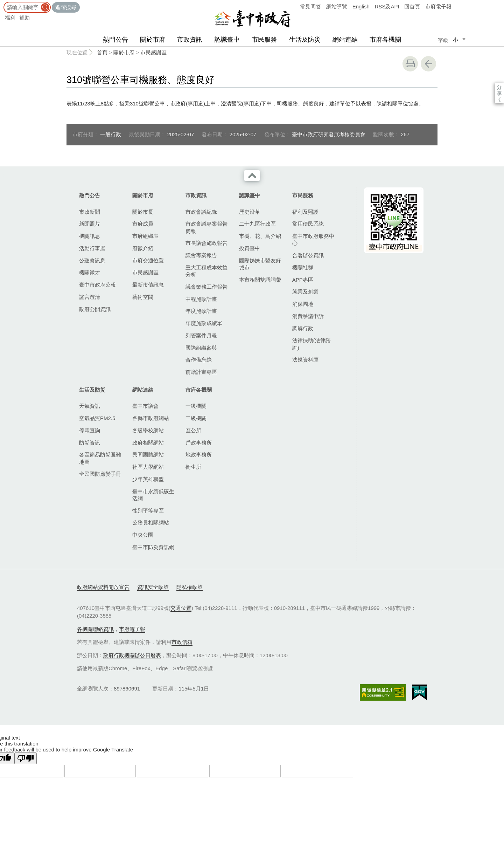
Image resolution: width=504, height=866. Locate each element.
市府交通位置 (148, 260)
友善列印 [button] (410, 64)
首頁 (102, 52)
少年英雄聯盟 (148, 479)
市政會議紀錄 (201, 212)
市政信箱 (182, 642)
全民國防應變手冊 (100, 474)
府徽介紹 (143, 248)
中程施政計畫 (201, 299)
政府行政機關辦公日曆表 (132, 655)
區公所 (193, 430)
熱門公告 (115, 40)
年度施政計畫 (201, 311)
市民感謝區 (153, 52)
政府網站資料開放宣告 (103, 587)
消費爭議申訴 (308, 316)
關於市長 (143, 212)
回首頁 (412, 6)
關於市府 (153, 40)
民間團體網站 (148, 455)
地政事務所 (199, 455)
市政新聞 (90, 212)
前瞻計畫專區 (201, 372)
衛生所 (193, 467)
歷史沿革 (250, 212)
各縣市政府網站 (151, 418)
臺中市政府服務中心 (313, 239)
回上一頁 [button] (428, 64)
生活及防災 (305, 40)
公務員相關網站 (151, 523)
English (361, 6)
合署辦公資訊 (308, 255)
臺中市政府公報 (97, 285)
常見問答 (310, 6)
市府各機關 (385, 40)
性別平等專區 (148, 511)
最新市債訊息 (148, 285)
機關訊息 (90, 236)
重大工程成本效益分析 (206, 271)
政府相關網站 (148, 443)
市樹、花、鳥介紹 (260, 236)
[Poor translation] (26, 758)
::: (2, 3)
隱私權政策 (190, 587)
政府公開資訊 (95, 309)
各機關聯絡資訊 (95, 629)
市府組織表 (145, 236)
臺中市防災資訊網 (153, 547)
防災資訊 (90, 443)
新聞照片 (90, 224)
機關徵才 (90, 272)
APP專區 (303, 280)
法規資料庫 (305, 360)
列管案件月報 (201, 335)
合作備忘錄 (199, 360)
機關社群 (303, 267)
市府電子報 (438, 6)
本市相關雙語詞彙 (260, 280)
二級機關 (196, 418)
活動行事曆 (92, 248)
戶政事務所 (199, 443)
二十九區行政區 (257, 224)
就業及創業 (305, 292)
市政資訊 (190, 40)
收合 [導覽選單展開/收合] (252, 176)
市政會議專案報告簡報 (206, 227)
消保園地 (303, 304)
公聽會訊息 (92, 260)
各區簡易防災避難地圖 (100, 458)
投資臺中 (250, 248)
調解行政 (303, 328)
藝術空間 (143, 297)
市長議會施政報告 (206, 243)
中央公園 (143, 535)
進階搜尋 (66, 7)
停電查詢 (90, 430)
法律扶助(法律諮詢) (311, 344)
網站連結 (345, 40)
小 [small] (456, 40)
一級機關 (196, 406)
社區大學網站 (148, 467)
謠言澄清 (90, 297)
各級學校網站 (148, 430)
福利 (10, 18)
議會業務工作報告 (206, 287)
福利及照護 (305, 212)
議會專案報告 (201, 255)
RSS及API (387, 6)
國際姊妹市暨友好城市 (260, 264)
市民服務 (264, 40)
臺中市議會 (145, 406)
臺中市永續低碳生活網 (153, 495)
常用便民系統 (308, 224)
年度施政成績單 (204, 323)
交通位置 (181, 608)
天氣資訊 (90, 406)
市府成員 (143, 224)
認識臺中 (227, 40)
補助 (24, 18)
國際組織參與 (201, 348)
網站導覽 (337, 6)
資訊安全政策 (153, 587)
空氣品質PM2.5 (97, 418)
